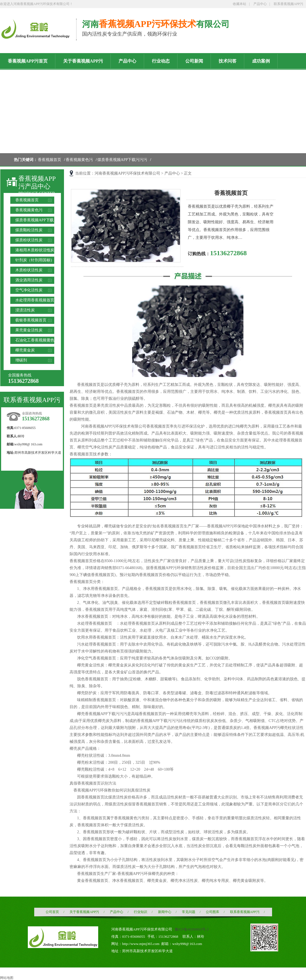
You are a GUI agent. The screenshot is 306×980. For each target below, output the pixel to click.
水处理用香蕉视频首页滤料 (35, 301)
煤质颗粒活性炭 (29, 230)
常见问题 (189, 912)
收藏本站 (240, 4)
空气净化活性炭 (29, 290)
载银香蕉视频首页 (31, 320)
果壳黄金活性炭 (29, 330)
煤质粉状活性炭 (29, 240)
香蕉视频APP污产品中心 (37, 183)
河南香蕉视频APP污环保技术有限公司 (127, 173)
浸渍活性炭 (25, 310)
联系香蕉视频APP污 (288, 4)
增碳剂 (21, 360)
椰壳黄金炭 (25, 350)
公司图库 (213, 912)
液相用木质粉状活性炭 (35, 250)
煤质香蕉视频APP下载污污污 (122, 160)
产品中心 (260, 4)
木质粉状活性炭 (29, 270)
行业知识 (140, 912)
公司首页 (52, 912)
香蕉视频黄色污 (79, 160)
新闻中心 (165, 912)
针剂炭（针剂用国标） (35, 260)
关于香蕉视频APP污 (84, 912)
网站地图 (7, 978)
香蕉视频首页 (50, 160)
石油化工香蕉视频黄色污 (35, 341)
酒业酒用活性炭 (29, 280)
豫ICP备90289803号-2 (192, 929)
